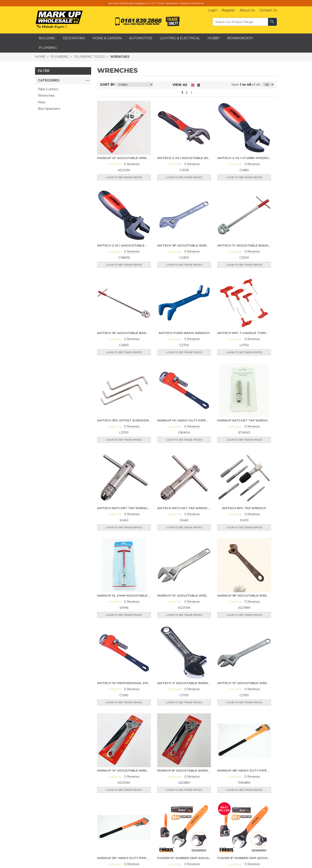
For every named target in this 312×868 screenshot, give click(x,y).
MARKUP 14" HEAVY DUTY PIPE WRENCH (189, 420)
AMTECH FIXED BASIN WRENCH (184, 333)
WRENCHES (119, 57)
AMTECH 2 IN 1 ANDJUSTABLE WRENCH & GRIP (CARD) (140, 245)
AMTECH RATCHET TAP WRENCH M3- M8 (130, 508)
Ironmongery (240, 38)
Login (213, 10)
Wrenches (46, 96)
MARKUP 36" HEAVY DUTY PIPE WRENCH (130, 858)
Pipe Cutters (48, 89)
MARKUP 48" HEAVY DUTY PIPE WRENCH (250, 770)
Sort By (108, 85)
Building (47, 38)
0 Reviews (132, 164)
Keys (42, 102)
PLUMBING (59, 57)
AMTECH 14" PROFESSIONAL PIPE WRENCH (131, 683)
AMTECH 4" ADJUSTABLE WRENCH (185, 683)
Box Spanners (49, 109)
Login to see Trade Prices (124, 177)
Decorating (74, 38)
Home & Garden (107, 38)
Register (228, 10)
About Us (247, 10)
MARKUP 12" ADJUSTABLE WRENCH (125, 158)
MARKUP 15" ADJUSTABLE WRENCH (185, 596)
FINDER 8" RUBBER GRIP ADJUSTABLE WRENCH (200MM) (263, 858)
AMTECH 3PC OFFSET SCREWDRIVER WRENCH (134, 420)
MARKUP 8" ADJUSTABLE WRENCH (185, 770)
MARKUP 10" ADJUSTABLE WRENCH (125, 770)
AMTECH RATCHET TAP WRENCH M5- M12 (191, 508)
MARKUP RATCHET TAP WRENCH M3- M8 (250, 420)
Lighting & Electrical (180, 38)
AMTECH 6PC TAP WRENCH (244, 508)
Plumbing (48, 48)
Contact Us (268, 10)
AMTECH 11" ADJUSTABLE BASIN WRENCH (251, 245)
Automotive (141, 38)
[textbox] (241, 22)
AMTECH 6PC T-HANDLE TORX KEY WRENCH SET (256, 333)
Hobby (214, 38)
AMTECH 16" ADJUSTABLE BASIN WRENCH (131, 333)
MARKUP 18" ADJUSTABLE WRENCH (246, 596)
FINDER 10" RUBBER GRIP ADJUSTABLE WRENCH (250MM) (203, 858)
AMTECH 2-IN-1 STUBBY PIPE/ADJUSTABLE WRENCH (259, 158)
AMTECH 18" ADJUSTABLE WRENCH (186, 245)
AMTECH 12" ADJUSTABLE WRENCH (246, 683)
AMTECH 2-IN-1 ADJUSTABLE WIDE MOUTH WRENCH (200, 158)
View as (180, 85)
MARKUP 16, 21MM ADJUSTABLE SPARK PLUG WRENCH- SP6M (146, 596)
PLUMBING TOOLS (89, 57)
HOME (40, 57)
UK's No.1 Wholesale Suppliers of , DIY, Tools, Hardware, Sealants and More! (156, 3)
